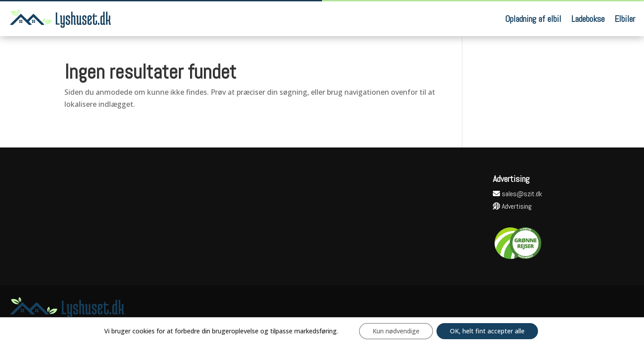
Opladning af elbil (533, 19)
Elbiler (625, 19)
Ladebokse (588, 19)
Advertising (512, 206)
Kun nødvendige (396, 331)
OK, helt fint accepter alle (487, 331)
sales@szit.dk (517, 194)
